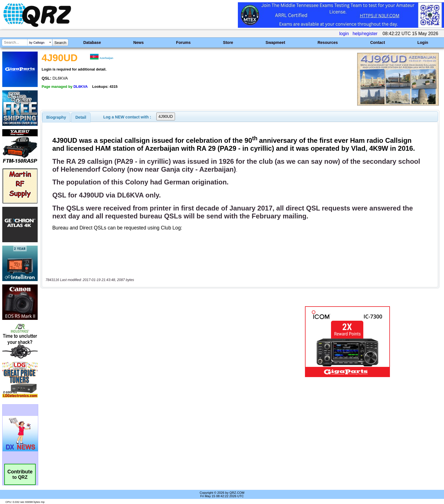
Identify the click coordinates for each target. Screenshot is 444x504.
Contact (377, 42)
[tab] (56, 117)
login (344, 34)
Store (228, 42)
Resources (328, 42)
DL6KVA (80, 87)
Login (423, 42)
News (139, 42)
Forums (183, 42)
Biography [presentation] (56, 117)
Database (92, 42)
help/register (365, 34)
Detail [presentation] (81, 117)
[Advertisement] (153, 342)
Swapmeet (275, 42)
